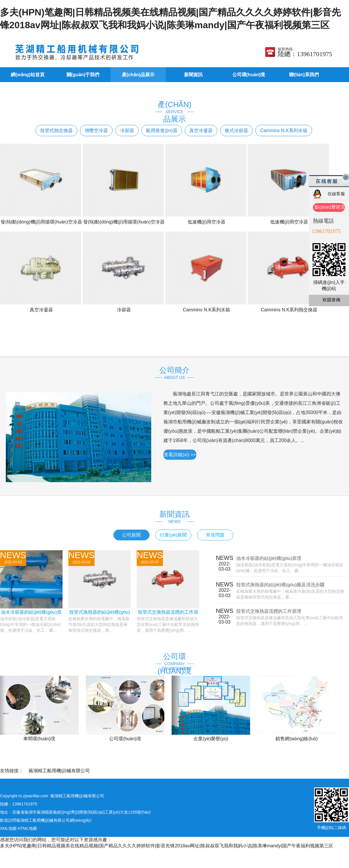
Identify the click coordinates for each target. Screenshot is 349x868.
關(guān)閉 (346, 177)
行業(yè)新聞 (173, 535)
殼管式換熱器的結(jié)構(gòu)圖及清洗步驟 (280, 585)
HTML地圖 (27, 828)
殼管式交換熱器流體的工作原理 (269, 611)
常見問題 (215, 535)
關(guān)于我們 (83, 75)
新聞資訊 (193, 75)
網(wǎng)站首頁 (28, 75)
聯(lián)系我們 (304, 75)
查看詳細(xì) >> (180, 455)
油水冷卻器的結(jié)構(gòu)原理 (269, 558)
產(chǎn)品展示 (138, 75)
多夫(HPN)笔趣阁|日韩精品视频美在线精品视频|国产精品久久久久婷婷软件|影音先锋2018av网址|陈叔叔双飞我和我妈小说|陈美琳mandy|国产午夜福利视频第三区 (167, 846)
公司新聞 (131, 535)
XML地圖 (8, 828)
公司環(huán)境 (249, 75)
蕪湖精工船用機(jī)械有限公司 (59, 771)
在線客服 (336, 194)
